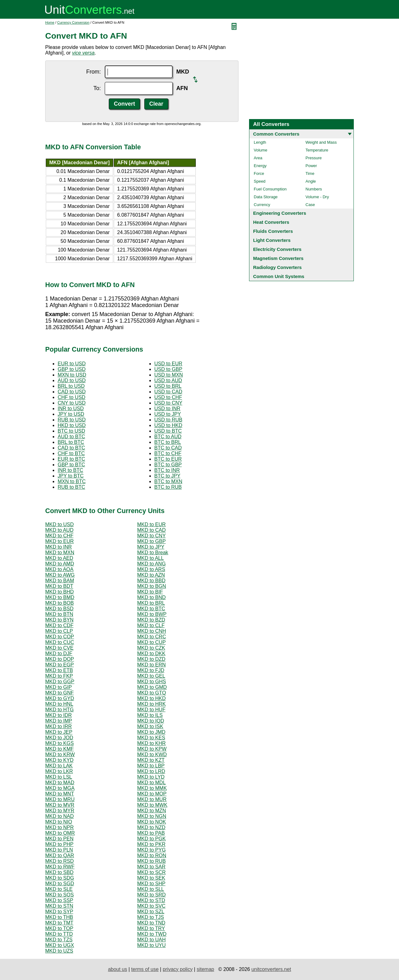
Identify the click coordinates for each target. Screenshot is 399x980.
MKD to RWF (60, 867)
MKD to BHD (60, 592)
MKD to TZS (59, 940)
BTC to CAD (168, 448)
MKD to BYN (59, 620)
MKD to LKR (59, 771)
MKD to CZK (151, 648)
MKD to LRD (151, 771)
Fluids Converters (273, 231)
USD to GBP (168, 369)
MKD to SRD (151, 895)
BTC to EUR (168, 459)
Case (310, 205)
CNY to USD (72, 403)
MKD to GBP (151, 541)
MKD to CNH (151, 631)
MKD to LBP (151, 766)
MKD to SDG (60, 878)
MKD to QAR (60, 855)
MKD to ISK (150, 726)
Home (50, 22)
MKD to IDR (58, 715)
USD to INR (167, 408)
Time (310, 173)
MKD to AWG (60, 575)
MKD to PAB (151, 833)
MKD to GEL (151, 676)
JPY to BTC (71, 476)
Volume (260, 150)
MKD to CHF (59, 536)
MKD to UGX (60, 945)
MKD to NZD (151, 827)
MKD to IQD (151, 721)
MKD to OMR (60, 833)
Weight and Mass (321, 142)
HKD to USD (72, 425)
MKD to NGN (152, 816)
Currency (262, 205)
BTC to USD (71, 431)
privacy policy (178, 969)
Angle (311, 181)
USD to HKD (168, 425)
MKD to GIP (58, 687)
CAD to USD (72, 392)
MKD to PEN (59, 839)
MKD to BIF (150, 592)
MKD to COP (60, 637)
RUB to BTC (71, 487)
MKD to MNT (60, 794)
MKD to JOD (59, 738)
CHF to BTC (71, 453)
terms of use (145, 969)
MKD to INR (58, 547)
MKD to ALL (150, 558)
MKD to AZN (151, 575)
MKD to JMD (151, 732)
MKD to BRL (151, 603)
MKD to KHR (151, 743)
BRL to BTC (71, 442)
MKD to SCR (151, 872)
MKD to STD (151, 900)
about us (117, 969)
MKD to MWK (152, 805)
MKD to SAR (151, 867)
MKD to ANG (151, 564)
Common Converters (276, 134)
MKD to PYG (151, 850)
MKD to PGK (151, 839)
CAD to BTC (71, 448)
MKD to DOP (60, 659)
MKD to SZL (151, 912)
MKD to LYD (151, 777)
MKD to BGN (151, 586)
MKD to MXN (60, 552)
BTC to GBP (168, 465)
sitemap (205, 969)
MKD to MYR (60, 811)
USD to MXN (169, 375)
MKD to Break (153, 552)
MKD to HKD (151, 698)
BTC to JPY (167, 476)
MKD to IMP (59, 721)
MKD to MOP (152, 794)
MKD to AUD (59, 530)
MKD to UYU (151, 945)
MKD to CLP (59, 631)
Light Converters (272, 240)
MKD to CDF (59, 625)
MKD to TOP (59, 928)
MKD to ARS (151, 569)
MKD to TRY (151, 928)
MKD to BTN (59, 614)
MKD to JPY (151, 547)
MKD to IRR (58, 726)
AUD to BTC (71, 437)
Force (259, 173)
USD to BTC (168, 431)
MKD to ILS (150, 715)
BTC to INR (167, 470)
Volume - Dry (317, 197)
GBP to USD (72, 369)
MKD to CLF (151, 625)
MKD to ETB (59, 670)
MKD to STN (59, 906)
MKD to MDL (151, 783)
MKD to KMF (60, 749)
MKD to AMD (60, 564)
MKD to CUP (151, 642)
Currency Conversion (73, 22)
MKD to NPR (60, 827)
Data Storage (266, 197)
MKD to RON (152, 855)
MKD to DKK (151, 653)
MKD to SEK (151, 878)
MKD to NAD (60, 816)
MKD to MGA (60, 788)
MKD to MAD (60, 783)
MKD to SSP (59, 900)
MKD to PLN (59, 850)
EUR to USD (72, 364)
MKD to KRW (60, 754)
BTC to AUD (168, 437)
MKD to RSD (60, 861)
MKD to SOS (60, 895)
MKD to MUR (152, 799)
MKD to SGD (60, 884)
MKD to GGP (60, 682)
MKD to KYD (59, 760)
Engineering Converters (280, 213)
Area (258, 158)
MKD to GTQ (151, 693)
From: (94, 72)
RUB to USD (72, 420)
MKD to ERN (151, 665)
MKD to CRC (151, 637)
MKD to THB (59, 917)
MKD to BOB (60, 603)
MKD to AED (59, 558)
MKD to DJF (59, 653)
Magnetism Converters (278, 258)
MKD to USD (60, 524)
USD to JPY (168, 414)
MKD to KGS (60, 743)
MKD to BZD (151, 620)
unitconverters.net (271, 969)
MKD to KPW (152, 749)
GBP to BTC (71, 465)
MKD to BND (151, 597)
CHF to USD (72, 397)
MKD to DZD (151, 659)
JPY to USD (71, 414)
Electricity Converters (277, 249)
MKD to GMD (152, 687)
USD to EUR (168, 364)
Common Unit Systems (279, 276)
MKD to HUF (151, 710)
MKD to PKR (151, 844)
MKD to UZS (59, 951)
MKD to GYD (60, 698)
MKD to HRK (151, 704)
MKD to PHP (59, 844)
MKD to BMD (60, 597)
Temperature (317, 150)
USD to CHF (168, 397)
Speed (260, 181)
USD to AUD (168, 380)
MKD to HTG (60, 710)
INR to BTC (70, 470)
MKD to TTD (59, 934)
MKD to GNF (60, 693)
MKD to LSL (59, 777)
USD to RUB (168, 420)
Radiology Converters (277, 267)
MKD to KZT (151, 760)
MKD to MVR (60, 805)
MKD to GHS (151, 682)
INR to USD (71, 408)
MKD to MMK (152, 788)
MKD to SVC (151, 906)
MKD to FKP (59, 676)
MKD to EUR (151, 524)
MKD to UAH (151, 940)
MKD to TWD (152, 934)
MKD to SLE (59, 889)
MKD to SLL (151, 889)
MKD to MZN (151, 811)
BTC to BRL (168, 442)
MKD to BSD (59, 609)
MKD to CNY (151, 536)
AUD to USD (72, 380)
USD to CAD (168, 392)
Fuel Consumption (270, 189)
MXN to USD (72, 375)
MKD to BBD (151, 581)
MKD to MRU (60, 799)
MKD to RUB (151, 861)
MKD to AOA (59, 569)
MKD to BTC (151, 609)
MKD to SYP (59, 912)
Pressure (314, 158)
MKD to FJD (151, 670)
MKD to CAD (151, 530)
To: (97, 88)
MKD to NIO (59, 822)
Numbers (314, 189)
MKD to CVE (59, 648)
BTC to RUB (168, 487)
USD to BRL (168, 386)
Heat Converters (271, 222)
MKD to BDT (59, 586)
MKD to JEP (59, 732)
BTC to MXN (168, 481)
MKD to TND (151, 923)
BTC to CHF (168, 453)
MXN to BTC (72, 481)
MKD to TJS (151, 917)
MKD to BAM (60, 581)
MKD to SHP (151, 884)
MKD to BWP (152, 614)
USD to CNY (168, 403)
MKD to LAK (59, 766)
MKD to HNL (59, 704)
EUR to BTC (71, 459)
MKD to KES (151, 738)
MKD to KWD (152, 754)
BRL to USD (71, 386)
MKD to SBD (59, 872)
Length (260, 142)
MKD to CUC (60, 642)
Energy (260, 166)
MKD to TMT (59, 923)
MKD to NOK (151, 822)
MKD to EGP (60, 665)
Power (311, 166)
